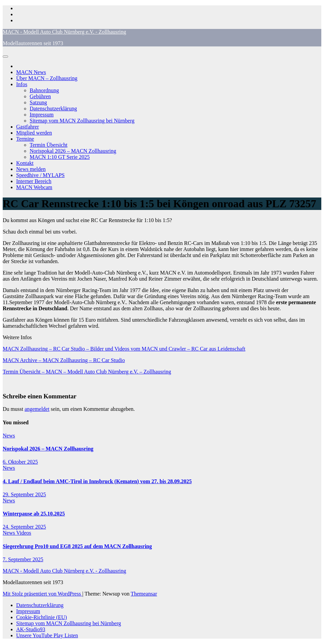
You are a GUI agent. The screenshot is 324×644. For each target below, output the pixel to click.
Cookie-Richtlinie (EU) (42, 617)
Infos (22, 84)
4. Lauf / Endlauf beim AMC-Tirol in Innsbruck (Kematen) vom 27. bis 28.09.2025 (97, 481)
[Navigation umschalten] (5, 57)
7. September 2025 (23, 559)
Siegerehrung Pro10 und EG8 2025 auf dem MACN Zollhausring (77, 546)
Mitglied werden (34, 133)
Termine (25, 139)
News (9, 436)
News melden (31, 169)
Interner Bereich (34, 181)
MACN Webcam (34, 187)
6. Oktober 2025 (20, 462)
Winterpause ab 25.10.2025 (34, 514)
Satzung (38, 102)
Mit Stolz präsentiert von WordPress (42, 594)
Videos (24, 533)
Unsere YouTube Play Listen (47, 635)
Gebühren (40, 96)
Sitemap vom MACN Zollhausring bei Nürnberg (82, 121)
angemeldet (37, 409)
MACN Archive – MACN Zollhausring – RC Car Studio (64, 360)
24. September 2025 (24, 527)
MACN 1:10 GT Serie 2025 (60, 157)
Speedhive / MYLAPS (40, 175)
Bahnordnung (44, 90)
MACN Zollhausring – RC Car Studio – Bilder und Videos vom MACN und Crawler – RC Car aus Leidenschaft (124, 349)
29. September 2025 (24, 494)
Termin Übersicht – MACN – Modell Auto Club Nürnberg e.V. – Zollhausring (87, 372)
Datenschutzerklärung (53, 109)
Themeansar (144, 594)
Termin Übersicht (48, 145)
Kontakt (25, 163)
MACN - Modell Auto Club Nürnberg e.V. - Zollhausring (64, 32)
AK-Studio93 (31, 629)
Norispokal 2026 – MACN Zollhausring (73, 151)
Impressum (42, 115)
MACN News (31, 72)
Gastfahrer (28, 127)
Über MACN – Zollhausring (47, 78)
